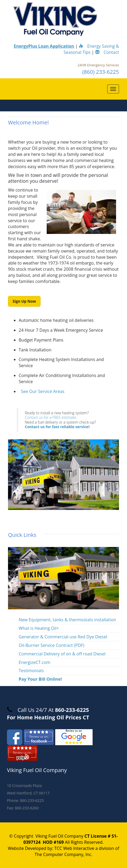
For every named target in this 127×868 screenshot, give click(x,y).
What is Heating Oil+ (39, 628)
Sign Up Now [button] (24, 301)
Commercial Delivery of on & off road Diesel (62, 654)
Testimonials (31, 671)
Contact (107, 52)
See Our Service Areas (43, 391)
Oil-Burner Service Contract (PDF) (51, 645)
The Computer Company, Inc (63, 854)
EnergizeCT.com (35, 662)
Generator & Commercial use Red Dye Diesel (63, 637)
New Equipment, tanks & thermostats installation (67, 620)
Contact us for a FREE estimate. (51, 417)
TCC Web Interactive (74, 848)
